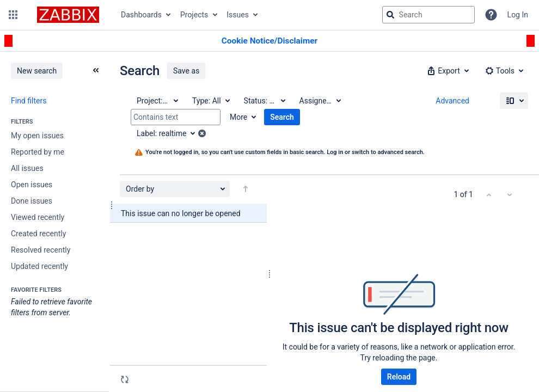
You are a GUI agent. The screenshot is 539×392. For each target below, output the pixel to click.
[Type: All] (210, 101)
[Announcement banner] (269, 41)
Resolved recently (41, 250)
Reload (399, 377)
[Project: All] (157, 101)
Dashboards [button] (141, 15)
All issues (27, 168)
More (238, 117)
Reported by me (38, 152)
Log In (518, 15)
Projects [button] (194, 15)
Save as (186, 71)
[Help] (491, 15)
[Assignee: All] (320, 101)
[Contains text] (176, 117)
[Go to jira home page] (68, 15)
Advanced (452, 101)
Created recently (38, 234)
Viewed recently (38, 217)
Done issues (32, 201)
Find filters (29, 101)
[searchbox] (428, 15)
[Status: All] (264, 101)
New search (37, 71)
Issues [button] (238, 15)
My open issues (37, 136)
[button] (13, 15)
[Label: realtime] (170, 133)
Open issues (32, 185)
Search (282, 117)
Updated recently (39, 266)
